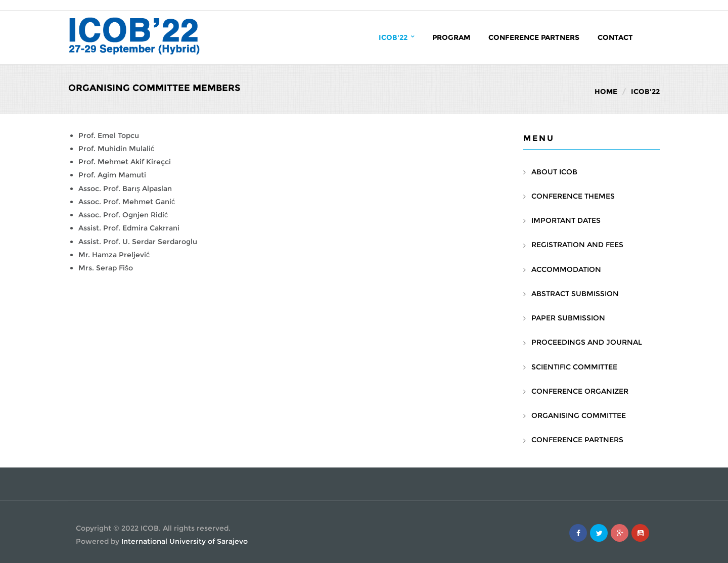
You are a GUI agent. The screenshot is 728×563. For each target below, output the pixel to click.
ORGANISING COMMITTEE (579, 415)
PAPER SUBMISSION (568, 318)
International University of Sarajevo (185, 541)
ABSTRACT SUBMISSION (575, 294)
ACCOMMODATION (566, 269)
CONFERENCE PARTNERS (577, 440)
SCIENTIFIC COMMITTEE (574, 367)
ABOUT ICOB (554, 172)
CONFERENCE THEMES (573, 196)
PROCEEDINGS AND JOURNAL (587, 342)
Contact (615, 37)
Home (606, 91)
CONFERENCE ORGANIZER (580, 391)
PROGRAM (451, 37)
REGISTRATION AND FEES (577, 245)
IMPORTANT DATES (566, 220)
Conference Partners (534, 37)
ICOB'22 (396, 37)
